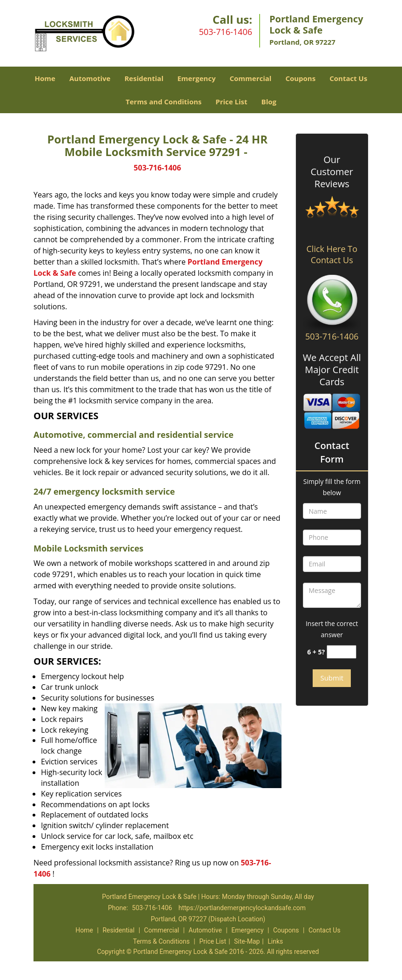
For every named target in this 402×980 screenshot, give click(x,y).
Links (275, 941)
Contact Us (348, 78)
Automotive (90, 78)
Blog (269, 102)
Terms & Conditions (161, 941)
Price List (231, 102)
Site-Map (247, 941)
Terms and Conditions (164, 102)
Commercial (250, 78)
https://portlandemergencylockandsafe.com (242, 908)
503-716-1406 (225, 32)
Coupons (300, 78)
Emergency (196, 78)
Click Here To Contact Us (332, 254)
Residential (144, 78)
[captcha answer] (342, 652)
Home (45, 78)
